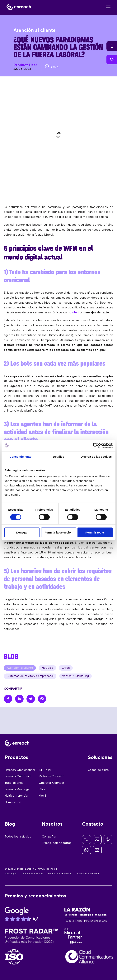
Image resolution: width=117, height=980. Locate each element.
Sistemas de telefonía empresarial (30, 676)
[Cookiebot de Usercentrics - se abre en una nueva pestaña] (96, 445)
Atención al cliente (20, 668)
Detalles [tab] (58, 456)
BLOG (11, 656)
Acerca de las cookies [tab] (97, 456)
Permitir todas (95, 532)
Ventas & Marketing (75, 676)
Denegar (22, 532)
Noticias (47, 668)
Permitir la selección (58, 532)
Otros (66, 668)
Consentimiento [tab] (21, 456)
